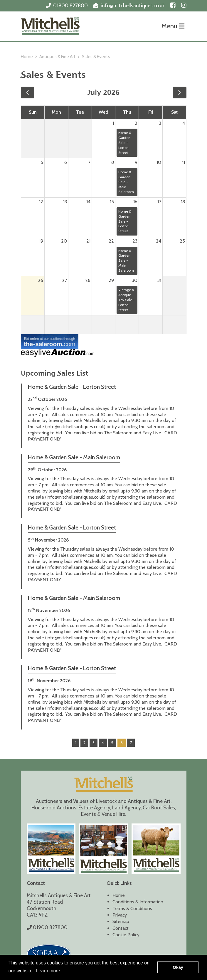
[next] (180, 93)
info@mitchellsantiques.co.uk (133, 6)
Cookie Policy (126, 935)
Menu (173, 26)
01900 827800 (70, 6)
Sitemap (121, 921)
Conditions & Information (138, 902)
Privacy (120, 915)
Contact (121, 928)
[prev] (28, 93)
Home (27, 57)
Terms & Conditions (132, 908)
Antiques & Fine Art (57, 57)
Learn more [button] (48, 971)
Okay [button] (178, 967)
